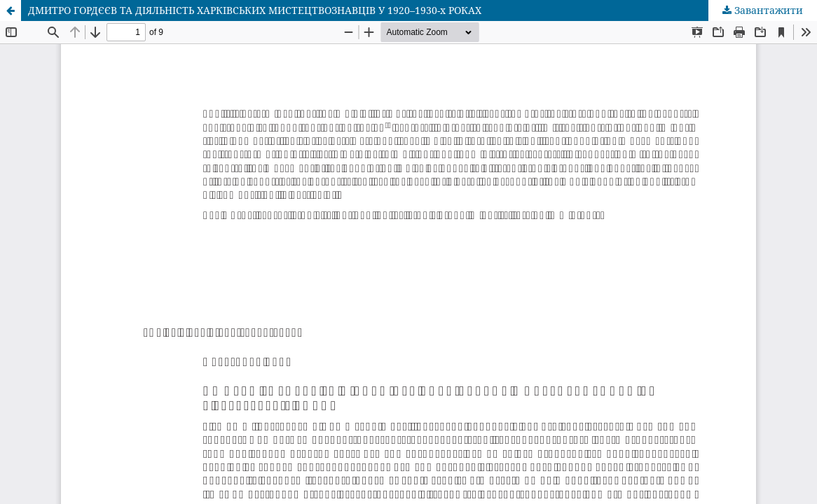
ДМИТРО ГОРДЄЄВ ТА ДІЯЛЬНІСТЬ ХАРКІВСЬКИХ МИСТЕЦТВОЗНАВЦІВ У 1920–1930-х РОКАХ (255, 10)
